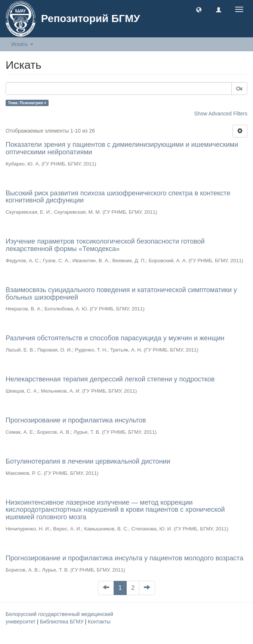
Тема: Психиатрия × (27, 103)
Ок (239, 89)
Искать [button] (22, 44)
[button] (199, 9)
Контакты (99, 622)
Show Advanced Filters (221, 114)
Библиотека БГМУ (63, 622)
